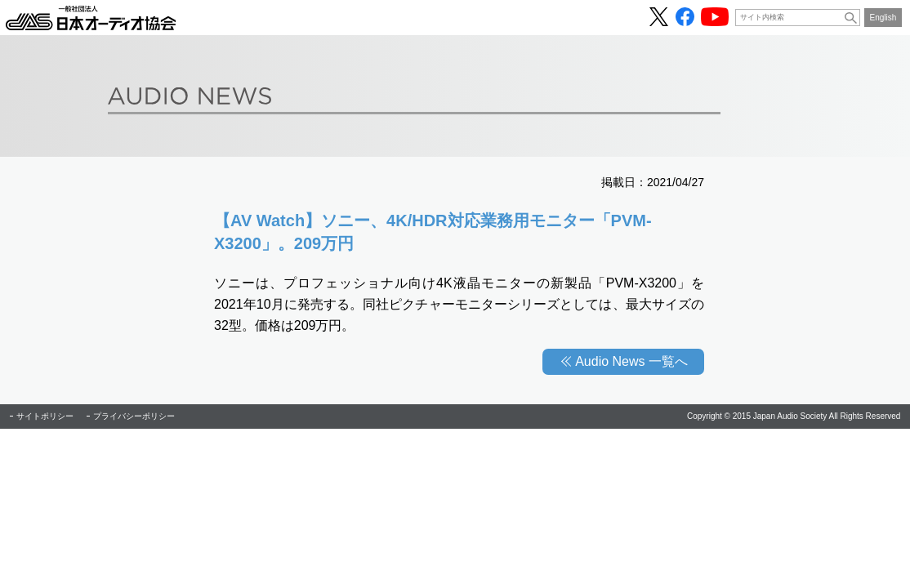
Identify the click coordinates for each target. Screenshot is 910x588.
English (883, 18)
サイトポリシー (45, 416)
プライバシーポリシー (134, 416)
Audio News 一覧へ (631, 361)
